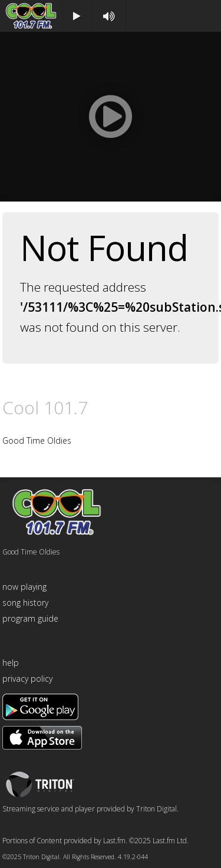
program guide (30, 618)
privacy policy (27, 679)
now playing (24, 587)
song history (25, 603)
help (11, 663)
